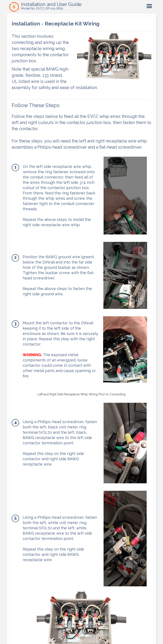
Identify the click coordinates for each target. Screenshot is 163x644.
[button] (149, 6)
